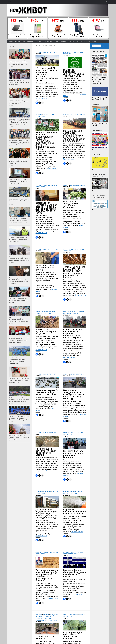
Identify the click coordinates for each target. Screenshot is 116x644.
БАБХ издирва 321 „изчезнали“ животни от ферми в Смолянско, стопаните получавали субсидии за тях (47, 74)
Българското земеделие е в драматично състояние (71, 205)
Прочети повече (41, 98)
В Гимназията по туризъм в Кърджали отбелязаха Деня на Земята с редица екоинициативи (19, 320)
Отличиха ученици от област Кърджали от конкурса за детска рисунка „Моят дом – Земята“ (19, 181)
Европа (66, 312)
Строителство (41, 620)
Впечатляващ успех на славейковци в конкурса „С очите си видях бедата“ (19, 102)
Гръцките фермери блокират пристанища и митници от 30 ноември (75, 573)
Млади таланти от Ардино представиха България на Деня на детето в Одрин (19, 82)
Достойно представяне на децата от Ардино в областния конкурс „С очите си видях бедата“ (19, 142)
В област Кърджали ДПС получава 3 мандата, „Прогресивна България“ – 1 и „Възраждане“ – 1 (19, 418)
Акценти (18, 42)
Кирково (39, 615)
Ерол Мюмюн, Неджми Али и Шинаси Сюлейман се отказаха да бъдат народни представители (19, 437)
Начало (10, 2)
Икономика (39, 42)
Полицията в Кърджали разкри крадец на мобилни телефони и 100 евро (18, 300)
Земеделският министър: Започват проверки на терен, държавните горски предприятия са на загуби (46, 208)
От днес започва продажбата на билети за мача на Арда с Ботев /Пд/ (19, 201)
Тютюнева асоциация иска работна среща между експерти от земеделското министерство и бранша (47, 575)
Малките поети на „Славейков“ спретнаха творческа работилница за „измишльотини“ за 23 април (19, 63)
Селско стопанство (50, 52)
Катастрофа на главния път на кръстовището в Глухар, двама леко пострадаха (18, 239)
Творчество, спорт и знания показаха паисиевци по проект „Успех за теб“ (18, 162)
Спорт (63, 42)
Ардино (38, 312)
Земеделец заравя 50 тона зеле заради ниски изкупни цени (47, 392)
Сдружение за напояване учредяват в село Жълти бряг (75, 512)
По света (86, 42)
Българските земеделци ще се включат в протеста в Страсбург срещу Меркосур (74, 394)
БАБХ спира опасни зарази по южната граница (46, 268)
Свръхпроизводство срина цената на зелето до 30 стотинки (74, 636)
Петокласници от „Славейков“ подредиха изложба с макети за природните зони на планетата (18, 220)
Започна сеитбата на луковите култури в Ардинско (47, 332)
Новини (38, 52)
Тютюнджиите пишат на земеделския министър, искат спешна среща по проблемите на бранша (74, 272)
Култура (56, 42)
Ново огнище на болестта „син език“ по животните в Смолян (46, 452)
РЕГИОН (46, 115)
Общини (78, 42)
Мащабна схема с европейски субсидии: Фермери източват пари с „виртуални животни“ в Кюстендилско (74, 136)
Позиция (94, 42)
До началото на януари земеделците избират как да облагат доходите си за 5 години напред (46, 514)
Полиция (70, 42)
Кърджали (54, 615)
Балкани (66, 433)
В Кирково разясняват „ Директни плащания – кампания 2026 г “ (74, 73)
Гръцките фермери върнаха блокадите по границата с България (73, 454)
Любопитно (41, 617)
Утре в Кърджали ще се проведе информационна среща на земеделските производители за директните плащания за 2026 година (46, 141)
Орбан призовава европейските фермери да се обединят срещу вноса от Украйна (72, 334)
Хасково (77, 493)
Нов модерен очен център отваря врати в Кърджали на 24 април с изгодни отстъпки (19, 380)
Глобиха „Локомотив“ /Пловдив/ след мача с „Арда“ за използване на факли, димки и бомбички (19, 400)
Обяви (24, 42)
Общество (30, 42)
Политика (48, 42)
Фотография (52, 620)
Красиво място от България (45, 637)
